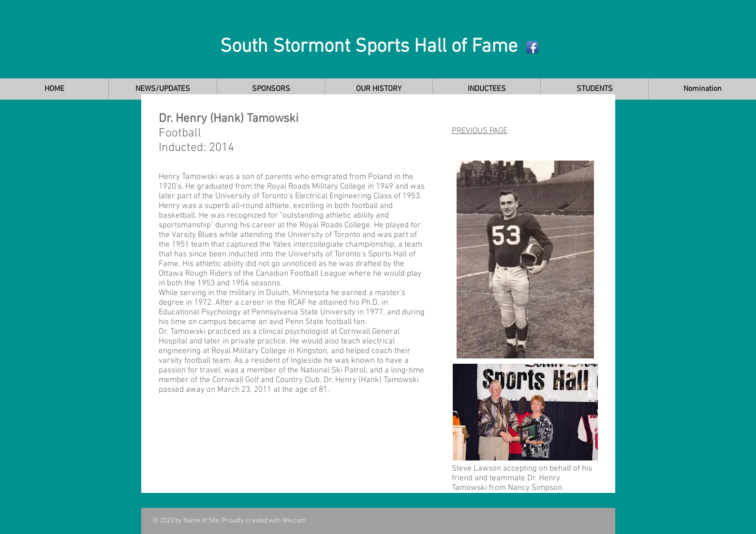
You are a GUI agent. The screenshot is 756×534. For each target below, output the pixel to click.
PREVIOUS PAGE (480, 131)
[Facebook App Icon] (532, 47)
